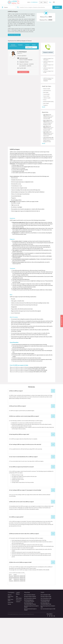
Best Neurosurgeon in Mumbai (30, 623)
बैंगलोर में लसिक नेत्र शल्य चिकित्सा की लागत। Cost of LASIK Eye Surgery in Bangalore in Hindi (48, 149)
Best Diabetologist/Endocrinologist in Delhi (48, 633)
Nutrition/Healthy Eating (48, 128)
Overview (13, 71)
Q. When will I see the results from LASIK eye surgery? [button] (32, 528)
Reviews (34, 71)
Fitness (45, 126)
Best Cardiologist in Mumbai (30, 621)
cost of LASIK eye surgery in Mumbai (20, 393)
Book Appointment (23, 98)
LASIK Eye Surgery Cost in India (48, 98)
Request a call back (48, 78)
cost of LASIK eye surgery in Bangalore (20, 396)
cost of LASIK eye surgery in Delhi (19, 395)
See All (44, 133)
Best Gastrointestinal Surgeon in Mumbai (30, 636)
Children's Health (47, 124)
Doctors (27, 71)
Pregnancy (46, 131)
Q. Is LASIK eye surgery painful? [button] (32, 543)
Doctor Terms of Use (11, 626)
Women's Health (47, 115)
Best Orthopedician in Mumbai (30, 624)
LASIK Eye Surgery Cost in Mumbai (48, 88)
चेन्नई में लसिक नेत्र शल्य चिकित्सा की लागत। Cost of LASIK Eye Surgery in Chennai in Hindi (48, 143)
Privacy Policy (10, 629)
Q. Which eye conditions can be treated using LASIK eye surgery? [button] (32, 442)
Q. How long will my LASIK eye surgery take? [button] (32, 460)
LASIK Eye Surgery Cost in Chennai (48, 95)
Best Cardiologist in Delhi (46, 621)
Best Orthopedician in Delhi (46, 624)
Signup (45, 2)
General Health (46, 120)
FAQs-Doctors (19, 626)
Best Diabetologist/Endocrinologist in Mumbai (31, 633)
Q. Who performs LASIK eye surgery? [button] (32, 432)
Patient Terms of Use (11, 623)
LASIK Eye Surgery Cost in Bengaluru (48, 85)
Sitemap (9, 630)
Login (41, 2)
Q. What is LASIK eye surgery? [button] (32, 417)
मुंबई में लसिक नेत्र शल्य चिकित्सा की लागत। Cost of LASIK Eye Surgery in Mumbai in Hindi (48, 154)
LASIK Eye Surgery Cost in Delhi (48, 92)
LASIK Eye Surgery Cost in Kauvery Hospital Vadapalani (48, 106)
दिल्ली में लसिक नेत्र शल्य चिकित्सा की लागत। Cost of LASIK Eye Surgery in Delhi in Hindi (48, 160)
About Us (10, 621)
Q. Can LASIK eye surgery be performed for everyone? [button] (32, 493)
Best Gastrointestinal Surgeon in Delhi (48, 635)
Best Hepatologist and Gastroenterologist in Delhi (46, 630)
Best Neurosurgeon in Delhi (46, 623)
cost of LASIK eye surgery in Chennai (20, 398)
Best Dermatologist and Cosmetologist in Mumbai (29, 627)
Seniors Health (46, 122)
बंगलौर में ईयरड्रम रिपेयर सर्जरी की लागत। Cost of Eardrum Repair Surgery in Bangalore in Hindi (48, 166)
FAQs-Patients (19, 624)
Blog (50, 2)
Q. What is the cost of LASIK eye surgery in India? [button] (32, 588)
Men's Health (46, 129)
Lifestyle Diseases (47, 117)
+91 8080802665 (34, 2)
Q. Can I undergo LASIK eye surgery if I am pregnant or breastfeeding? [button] (32, 516)
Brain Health (46, 119)
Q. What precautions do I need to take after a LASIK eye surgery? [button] (32, 560)
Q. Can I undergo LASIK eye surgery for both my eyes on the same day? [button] (32, 471)
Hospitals (20, 71)
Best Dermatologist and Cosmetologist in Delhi (45, 627)
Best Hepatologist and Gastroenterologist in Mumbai (30, 630)
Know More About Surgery (14, 61)
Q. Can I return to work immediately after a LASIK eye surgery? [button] (32, 483)
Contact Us (18, 628)
